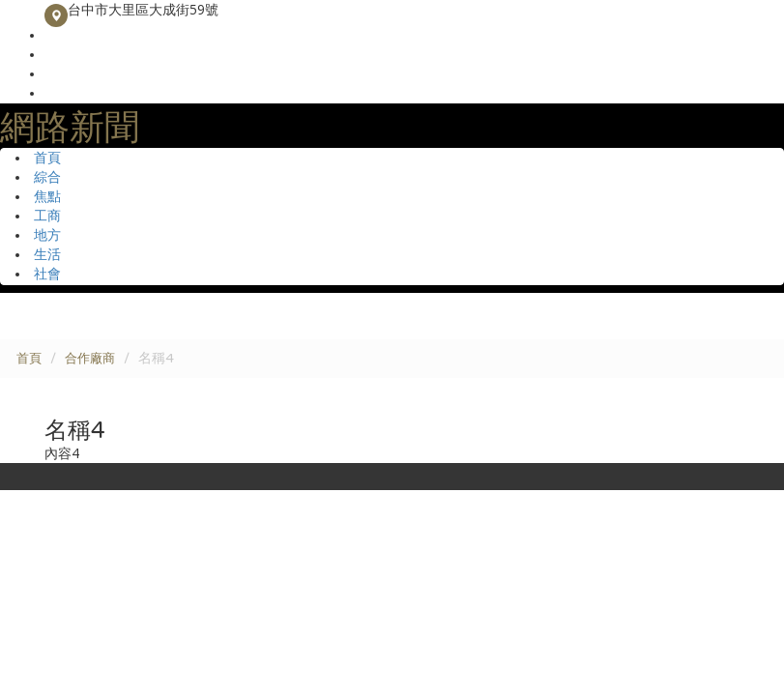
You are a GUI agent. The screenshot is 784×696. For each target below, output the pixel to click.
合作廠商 (90, 359)
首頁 (47, 158)
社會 (47, 274)
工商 (47, 216)
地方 (47, 235)
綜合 (47, 177)
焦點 (47, 197)
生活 (47, 255)
